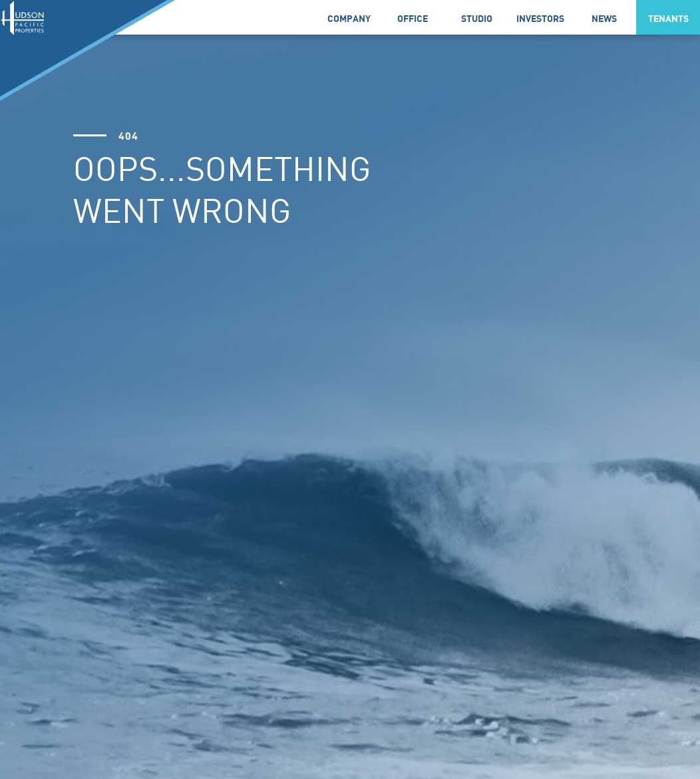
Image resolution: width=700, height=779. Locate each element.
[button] (349, 17)
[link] (413, 17)
